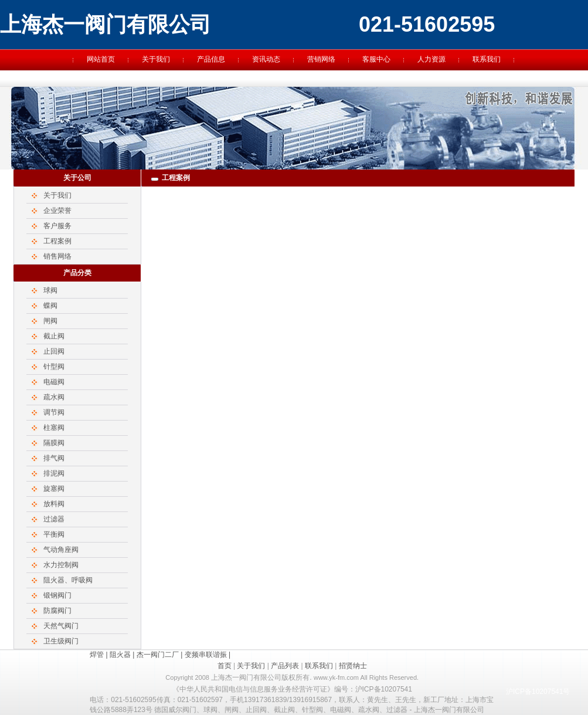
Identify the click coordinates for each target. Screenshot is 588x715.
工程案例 (57, 241)
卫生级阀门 (61, 641)
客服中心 (376, 59)
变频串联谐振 (206, 655)
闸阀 (50, 321)
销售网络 (57, 256)
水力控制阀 (61, 565)
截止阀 (54, 336)
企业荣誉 (57, 211)
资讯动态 (266, 59)
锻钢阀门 (57, 595)
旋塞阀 (54, 489)
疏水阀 (54, 397)
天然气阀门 (61, 626)
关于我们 (156, 59)
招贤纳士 (353, 666)
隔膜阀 (54, 443)
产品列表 (285, 666)
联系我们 (487, 59)
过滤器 (54, 519)
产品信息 (211, 59)
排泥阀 (54, 473)
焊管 (97, 655)
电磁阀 (54, 382)
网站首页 (101, 59)
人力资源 (431, 59)
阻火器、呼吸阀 (68, 580)
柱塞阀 (54, 428)
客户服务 (57, 226)
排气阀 (54, 458)
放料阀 (54, 504)
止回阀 (54, 351)
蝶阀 (50, 306)
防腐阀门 (57, 611)
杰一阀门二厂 (158, 655)
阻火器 (120, 655)
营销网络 (321, 59)
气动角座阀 (61, 550)
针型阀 (54, 367)
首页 (225, 666)
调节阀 (54, 412)
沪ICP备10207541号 (538, 692)
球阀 (50, 290)
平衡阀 (54, 534)
